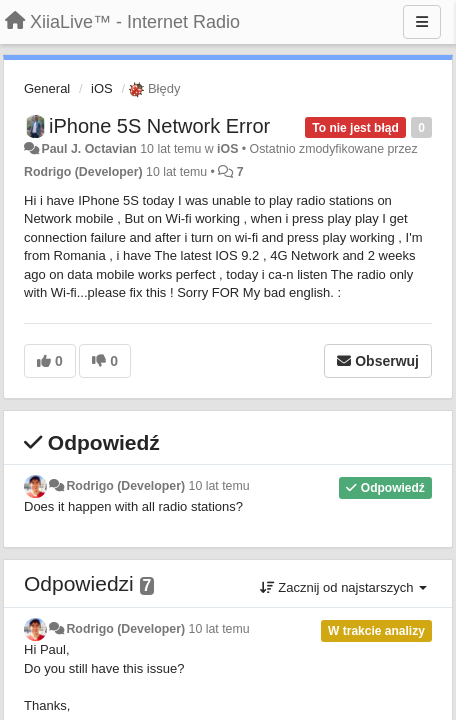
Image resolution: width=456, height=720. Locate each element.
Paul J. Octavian (88, 149)
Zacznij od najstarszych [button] (343, 587)
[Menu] (422, 22)
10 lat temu (219, 486)
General (47, 88)
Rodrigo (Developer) (83, 172)
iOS (102, 88)
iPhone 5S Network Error (159, 126)
